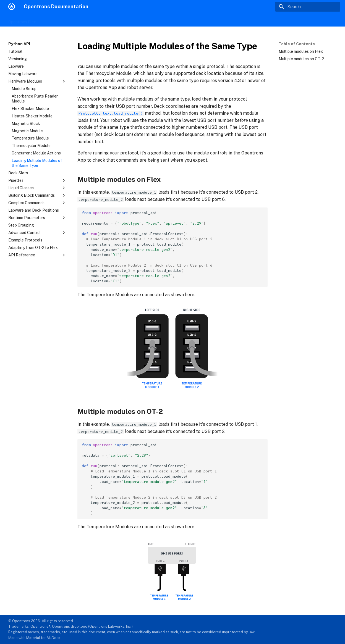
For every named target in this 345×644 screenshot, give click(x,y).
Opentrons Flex (22, 20)
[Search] (308, 7)
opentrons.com (323, 20)
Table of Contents (297, 44)
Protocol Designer (96, 20)
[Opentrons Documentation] (12, 7)
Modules (66, 20)
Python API (130, 20)
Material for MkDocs (43, 638)
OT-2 (47, 20)
